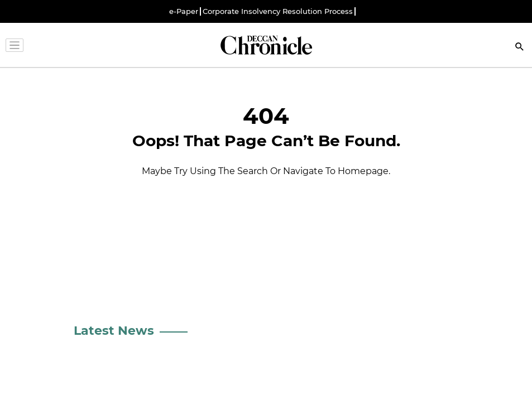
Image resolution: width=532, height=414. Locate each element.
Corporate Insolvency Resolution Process (278, 11)
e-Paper (184, 11)
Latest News (114, 331)
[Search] (520, 48)
